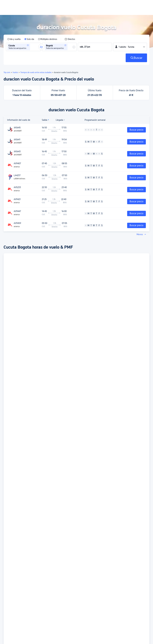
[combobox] (32, 47)
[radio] (14, 39)
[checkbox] (70, 39)
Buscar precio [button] (136, 130)
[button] (28, 45)
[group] (23, 47)
